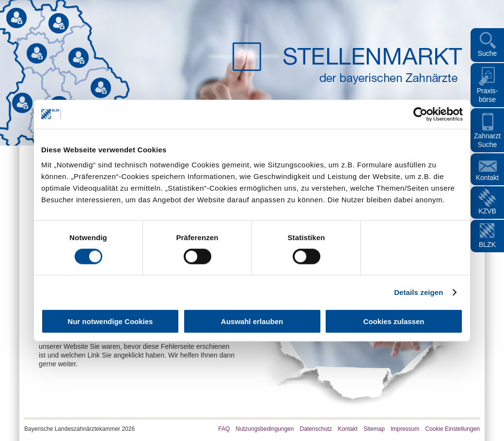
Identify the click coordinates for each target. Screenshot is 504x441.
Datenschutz (316, 429)
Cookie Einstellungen (452, 429)
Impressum (405, 429)
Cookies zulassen (394, 321)
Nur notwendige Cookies (110, 321)
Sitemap (374, 429)
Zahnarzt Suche (487, 140)
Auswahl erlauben (252, 321)
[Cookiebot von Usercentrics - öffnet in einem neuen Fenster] (420, 114)
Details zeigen (418, 292)
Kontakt (487, 178)
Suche (488, 53)
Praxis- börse (488, 95)
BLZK (487, 245)
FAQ (224, 429)
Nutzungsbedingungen (265, 429)
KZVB (487, 211)
